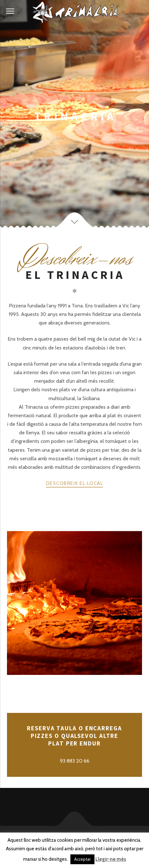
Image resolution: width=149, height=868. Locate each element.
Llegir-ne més (111, 859)
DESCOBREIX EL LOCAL (75, 483)
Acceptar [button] (82, 859)
